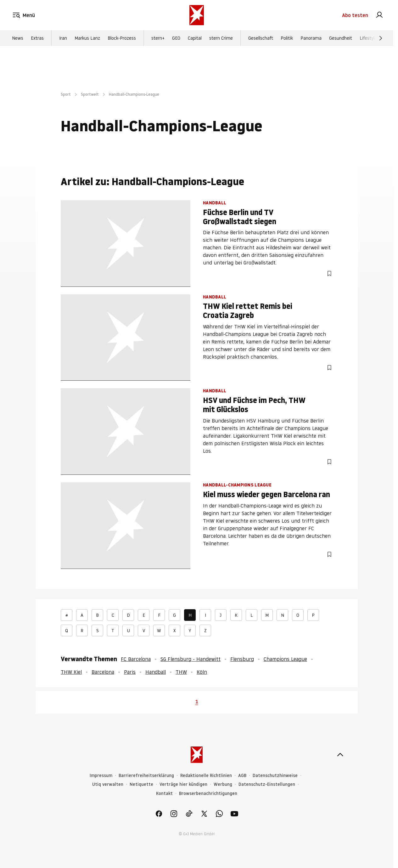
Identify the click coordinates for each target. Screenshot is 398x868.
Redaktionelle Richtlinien (206, 776)
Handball (156, 672)
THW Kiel (71, 672)
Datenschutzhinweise (275, 776)
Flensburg (242, 659)
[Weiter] (381, 38)
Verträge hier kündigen (183, 784)
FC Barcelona (136, 659)
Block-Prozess (122, 38)
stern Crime (221, 38)
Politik (287, 38)
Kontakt (164, 794)
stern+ (158, 38)
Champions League (285, 659)
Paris (130, 672)
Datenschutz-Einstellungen (267, 784)
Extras (37, 38)
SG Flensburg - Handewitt (191, 659)
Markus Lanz (87, 38)
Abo (355, 15)
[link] (379, 15)
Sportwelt (90, 94)
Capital (195, 38)
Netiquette (141, 784)
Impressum (101, 776)
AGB (242, 776)
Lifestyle (368, 38)
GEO (176, 38)
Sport (66, 94)
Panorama (311, 38)
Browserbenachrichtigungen (208, 794)
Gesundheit (341, 38)
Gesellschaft (261, 38)
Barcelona (103, 672)
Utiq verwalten (108, 784)
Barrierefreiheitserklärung (146, 776)
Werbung (223, 784)
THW (181, 672)
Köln (202, 672)
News (18, 38)
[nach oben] (340, 755)
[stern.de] (197, 15)
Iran (63, 38)
